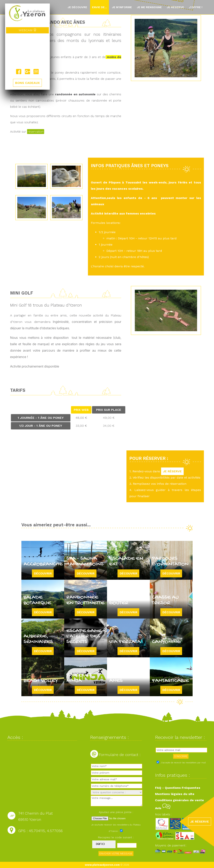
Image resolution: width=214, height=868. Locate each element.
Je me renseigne (149, 7)
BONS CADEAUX (27, 83)
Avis (163, 808)
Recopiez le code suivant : (116, 837)
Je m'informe (122, 7)
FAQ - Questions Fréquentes (178, 788)
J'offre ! (196, 7)
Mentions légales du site (175, 794)
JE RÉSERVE (172, 471)
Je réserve (175, 7)
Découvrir (43, 573)
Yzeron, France (27, 51)
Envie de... (100, 7)
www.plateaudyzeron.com (102, 865)
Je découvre (77, 7)
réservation (36, 132)
